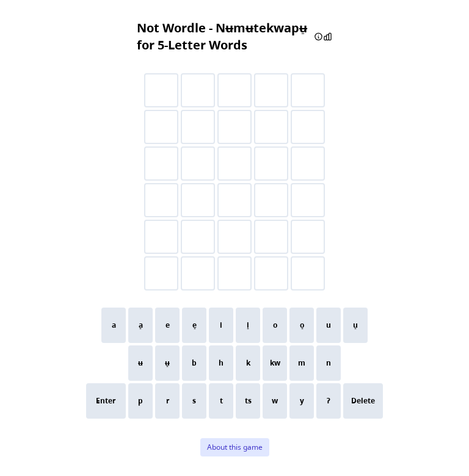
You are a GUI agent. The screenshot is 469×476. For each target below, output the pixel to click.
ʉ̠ (167, 363)
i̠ (248, 325)
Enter (106, 401)
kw (275, 363)
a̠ (141, 325)
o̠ (302, 325)
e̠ (195, 325)
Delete (363, 401)
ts (248, 401)
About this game (235, 447)
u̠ (355, 325)
